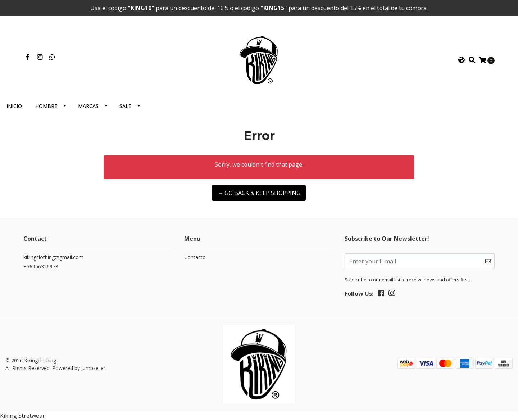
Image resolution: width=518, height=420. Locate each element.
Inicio (14, 106)
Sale (125, 106)
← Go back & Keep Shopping (259, 193)
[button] (462, 60)
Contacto (195, 257)
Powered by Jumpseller (79, 368)
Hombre (46, 106)
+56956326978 (41, 267)
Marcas (88, 106)
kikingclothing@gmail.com (53, 257)
